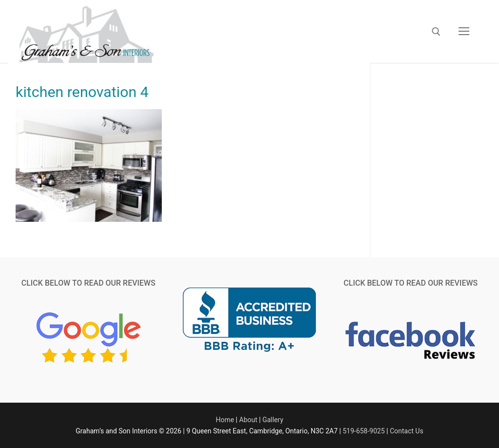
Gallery (273, 420)
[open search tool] (436, 32)
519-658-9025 (364, 431)
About (248, 420)
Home (225, 420)
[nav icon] (464, 32)
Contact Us (407, 431)
